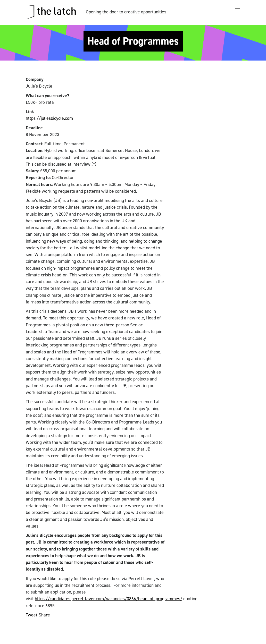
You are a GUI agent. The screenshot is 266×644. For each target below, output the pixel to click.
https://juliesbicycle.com (49, 118)
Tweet (32, 615)
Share (44, 615)
